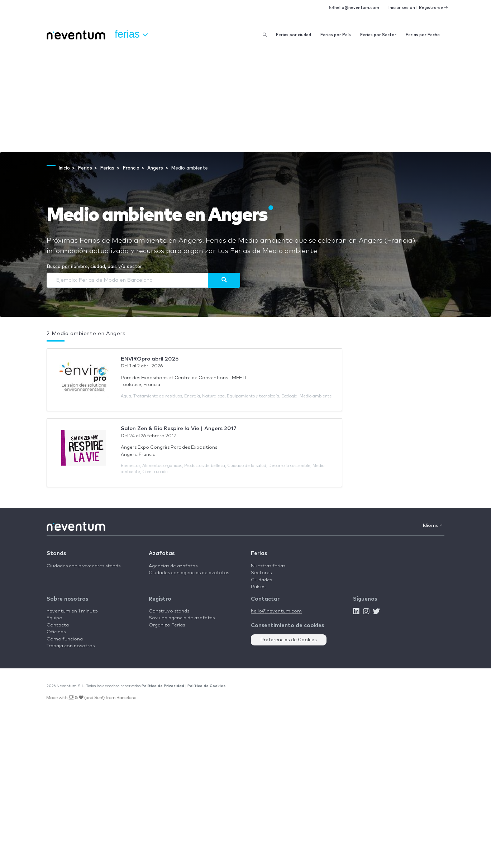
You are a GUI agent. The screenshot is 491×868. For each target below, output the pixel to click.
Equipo (54, 618)
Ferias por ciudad (294, 35)
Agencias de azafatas (173, 566)
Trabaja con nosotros (71, 646)
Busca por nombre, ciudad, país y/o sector (94, 267)
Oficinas (56, 632)
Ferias (259, 554)
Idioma (433, 525)
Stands (56, 554)
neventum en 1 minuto (72, 611)
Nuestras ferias (268, 566)
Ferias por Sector (378, 35)
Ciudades (261, 580)
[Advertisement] (245, 99)
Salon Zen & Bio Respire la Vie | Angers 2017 (179, 428)
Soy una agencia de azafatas (182, 618)
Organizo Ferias (167, 625)
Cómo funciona (65, 639)
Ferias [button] (131, 34)
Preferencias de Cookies (289, 640)
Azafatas (162, 554)
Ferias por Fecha (423, 35)
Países (258, 587)
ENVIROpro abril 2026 (150, 359)
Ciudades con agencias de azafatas (189, 573)
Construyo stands (169, 611)
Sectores (261, 573)
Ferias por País (336, 35)
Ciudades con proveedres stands (84, 566)
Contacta (58, 625)
